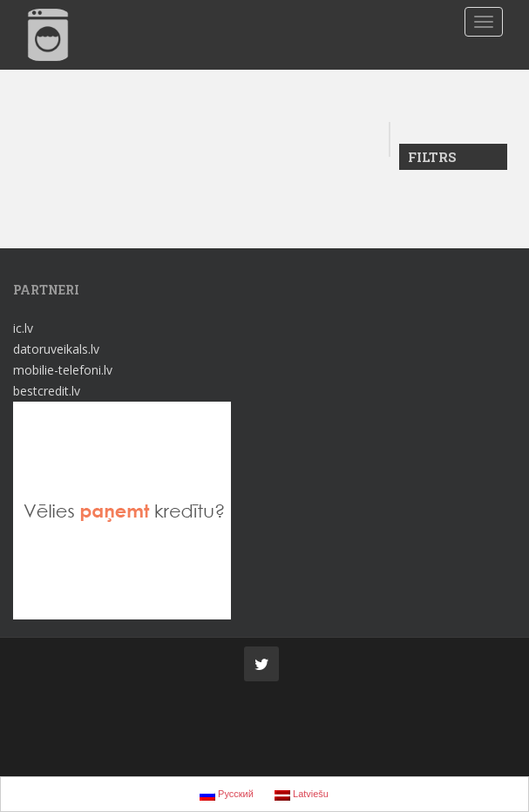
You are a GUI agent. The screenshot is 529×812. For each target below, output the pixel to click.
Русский (227, 795)
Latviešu (302, 795)
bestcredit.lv (47, 391)
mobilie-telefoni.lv (63, 370)
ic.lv (23, 328)
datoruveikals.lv (56, 349)
